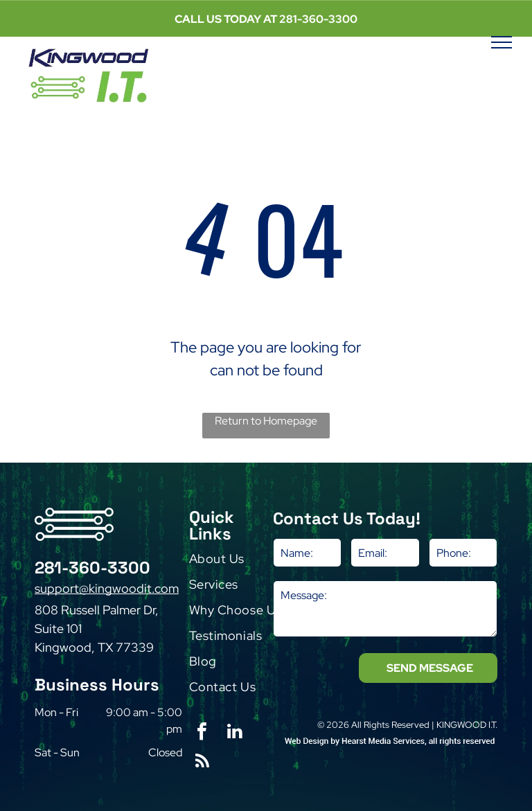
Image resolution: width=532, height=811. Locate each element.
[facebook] (202, 733)
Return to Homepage (266, 421)
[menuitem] (245, 562)
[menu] (502, 42)
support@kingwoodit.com (107, 588)
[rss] (202, 763)
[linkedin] (235, 733)
